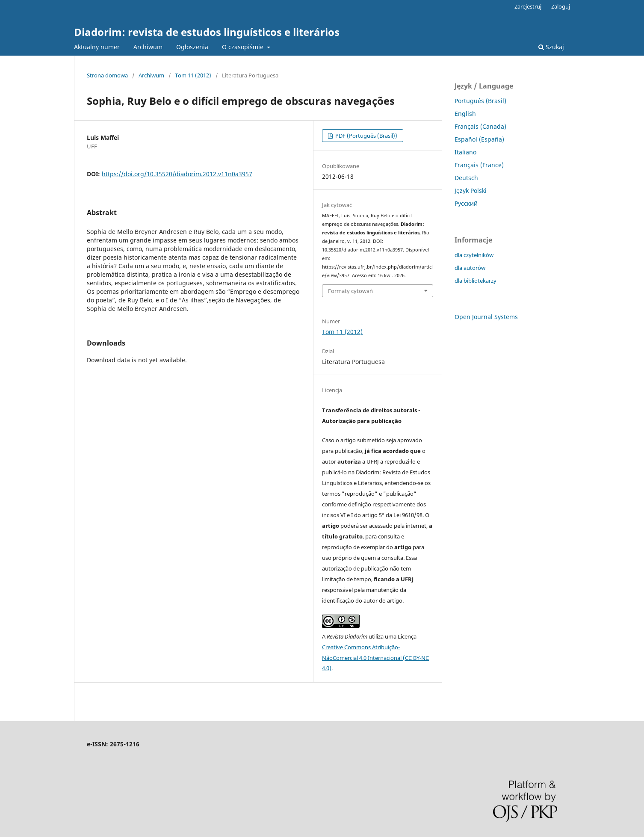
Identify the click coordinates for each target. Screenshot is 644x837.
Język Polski (471, 191)
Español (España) (479, 139)
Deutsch (466, 178)
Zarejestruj (528, 6)
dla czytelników (474, 255)
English (465, 114)
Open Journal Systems (486, 317)
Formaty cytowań (350, 291)
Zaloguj (561, 6)
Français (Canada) (480, 126)
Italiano (465, 152)
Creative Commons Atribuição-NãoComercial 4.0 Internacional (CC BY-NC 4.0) (375, 658)
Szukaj (551, 47)
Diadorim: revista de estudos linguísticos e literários (207, 32)
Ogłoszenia (192, 47)
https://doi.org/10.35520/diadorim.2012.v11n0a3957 (177, 174)
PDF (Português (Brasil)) (366, 136)
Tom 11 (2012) (193, 75)
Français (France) (479, 165)
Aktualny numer (97, 47)
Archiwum (148, 47)
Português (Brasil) (480, 101)
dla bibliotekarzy (476, 281)
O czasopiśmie (244, 47)
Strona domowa (107, 75)
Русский (466, 203)
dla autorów (470, 268)
